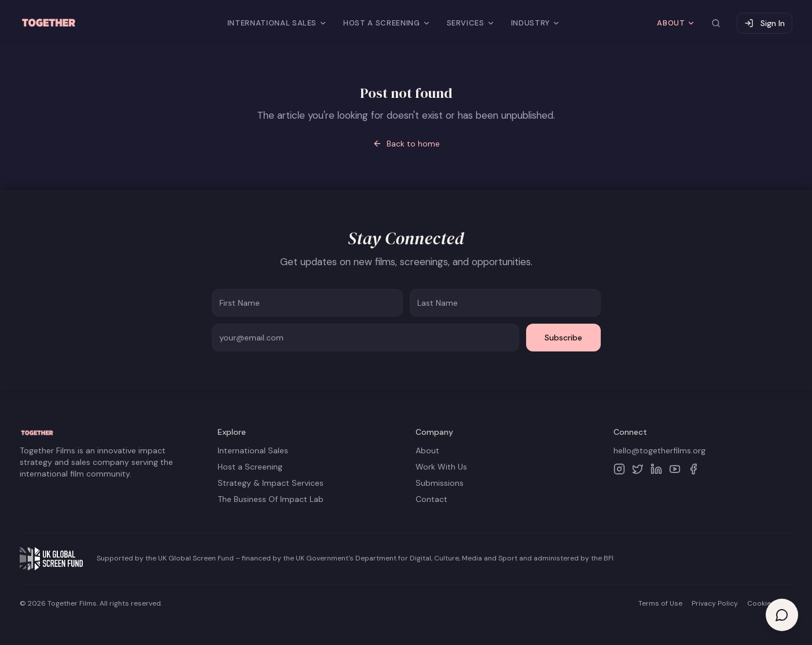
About (427, 450)
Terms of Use (660, 603)
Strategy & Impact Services (271, 483)
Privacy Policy (715, 603)
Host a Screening (250, 467)
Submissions (440, 483)
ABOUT (676, 23)
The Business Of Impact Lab (271, 499)
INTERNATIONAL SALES (277, 23)
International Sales (253, 450)
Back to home (406, 144)
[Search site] (716, 23)
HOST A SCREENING (387, 23)
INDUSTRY (536, 23)
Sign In (765, 23)
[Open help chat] (782, 615)
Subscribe (563, 338)
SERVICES (471, 23)
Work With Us (441, 467)
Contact (431, 499)
